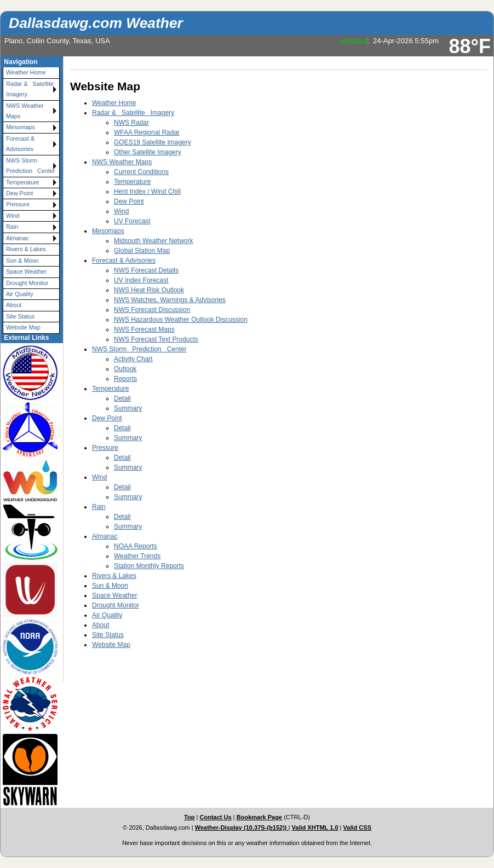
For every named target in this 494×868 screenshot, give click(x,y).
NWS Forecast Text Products (156, 339)
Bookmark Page (259, 817)
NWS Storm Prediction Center (30, 166)
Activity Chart (133, 359)
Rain (12, 227)
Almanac (18, 238)
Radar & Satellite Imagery (31, 89)
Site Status (20, 316)
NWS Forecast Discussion (152, 310)
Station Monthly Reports (149, 566)
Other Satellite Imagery (148, 152)
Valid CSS (358, 828)
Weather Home (26, 72)
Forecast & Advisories (20, 144)
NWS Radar (131, 123)
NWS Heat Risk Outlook (149, 290)
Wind (13, 216)
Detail (122, 398)
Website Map (23, 327)
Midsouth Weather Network (154, 241)
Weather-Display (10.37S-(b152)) (242, 828)
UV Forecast (132, 221)
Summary (128, 408)
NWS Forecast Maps (144, 329)
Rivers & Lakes (26, 249)
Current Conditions (141, 172)
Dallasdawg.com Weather (96, 23)
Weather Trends (137, 556)
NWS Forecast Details (146, 270)
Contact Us (215, 817)
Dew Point (19, 193)
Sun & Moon (22, 261)
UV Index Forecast (141, 280)
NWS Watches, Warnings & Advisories (170, 300)
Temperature (23, 182)
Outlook (125, 369)
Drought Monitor (27, 283)
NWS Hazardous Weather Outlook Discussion (181, 320)
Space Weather (26, 271)
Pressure (18, 204)
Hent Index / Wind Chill (147, 192)
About (14, 305)
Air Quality (20, 294)
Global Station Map (142, 251)
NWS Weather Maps (25, 111)
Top (189, 817)
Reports (125, 379)
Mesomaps (21, 127)
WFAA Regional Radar (147, 132)
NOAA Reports (136, 546)
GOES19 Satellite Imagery (153, 142)
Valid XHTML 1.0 (315, 828)
